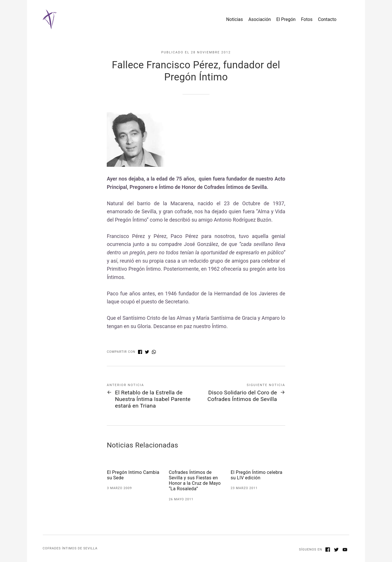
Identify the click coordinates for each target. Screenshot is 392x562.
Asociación (259, 19)
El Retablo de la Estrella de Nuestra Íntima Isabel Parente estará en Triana (153, 399)
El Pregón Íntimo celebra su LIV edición (257, 475)
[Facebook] (328, 550)
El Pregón (286, 19)
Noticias (234, 19)
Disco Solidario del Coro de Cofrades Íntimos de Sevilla (242, 396)
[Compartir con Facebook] (140, 352)
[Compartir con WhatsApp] (154, 352)
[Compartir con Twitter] (147, 352)
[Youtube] (345, 550)
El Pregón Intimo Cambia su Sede (133, 475)
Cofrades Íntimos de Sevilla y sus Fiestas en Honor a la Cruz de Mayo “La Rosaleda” (195, 480)
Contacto (327, 19)
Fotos (307, 19)
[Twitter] (336, 550)
